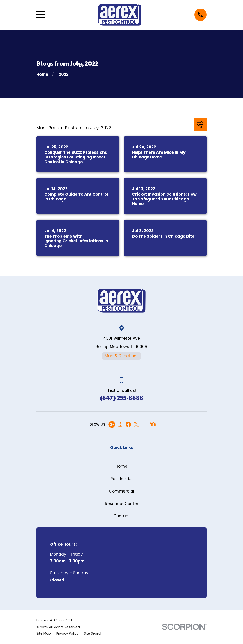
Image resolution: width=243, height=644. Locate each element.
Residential (121, 479)
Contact (122, 516)
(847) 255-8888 (122, 398)
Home (121, 466)
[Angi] (145, 424)
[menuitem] (44, 634)
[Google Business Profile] (112, 424)
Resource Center (122, 504)
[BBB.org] (120, 424)
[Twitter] (136, 424)
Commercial (122, 491)
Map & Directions (122, 356)
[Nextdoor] (153, 424)
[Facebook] (128, 424)
